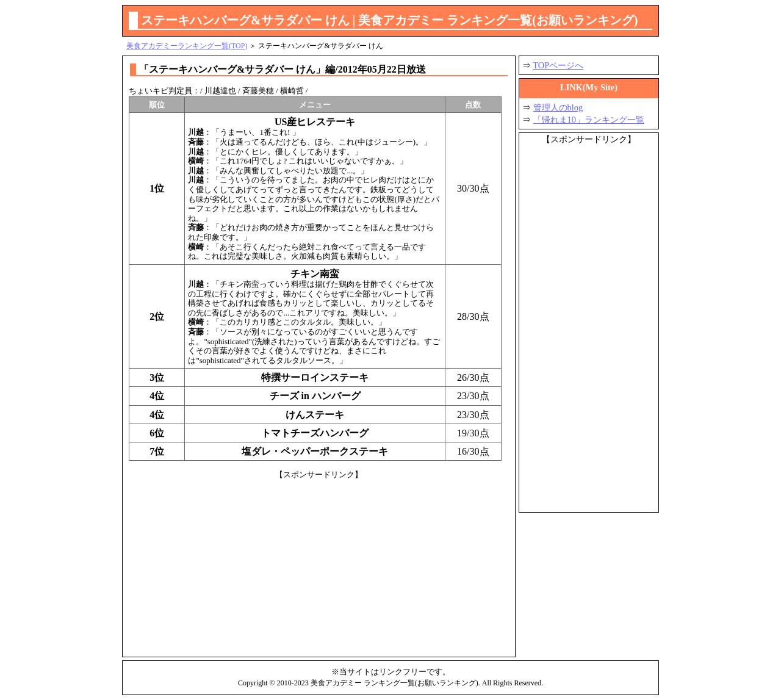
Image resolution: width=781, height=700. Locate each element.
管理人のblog (558, 107)
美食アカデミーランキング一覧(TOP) (187, 46)
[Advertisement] (319, 565)
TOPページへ (558, 65)
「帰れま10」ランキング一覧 (589, 120)
